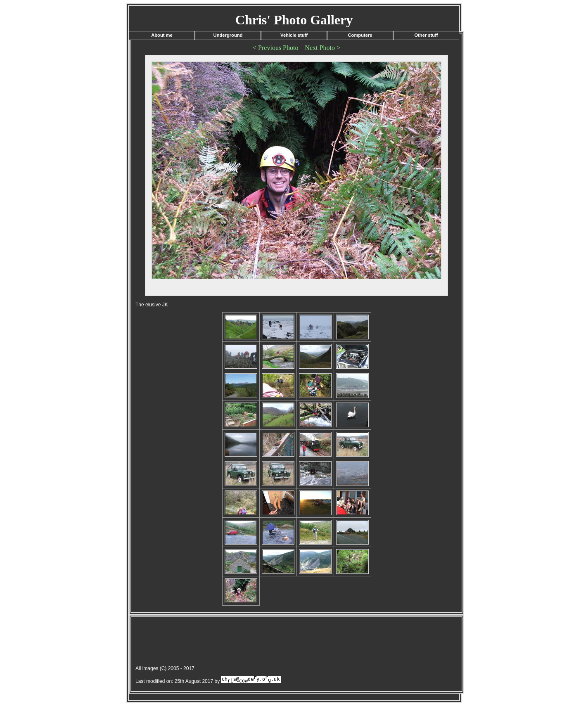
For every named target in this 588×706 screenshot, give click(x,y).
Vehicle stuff (294, 35)
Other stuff (426, 35)
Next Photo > (322, 48)
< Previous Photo (275, 48)
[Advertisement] (282, 642)
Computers (360, 35)
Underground (228, 35)
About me (162, 35)
